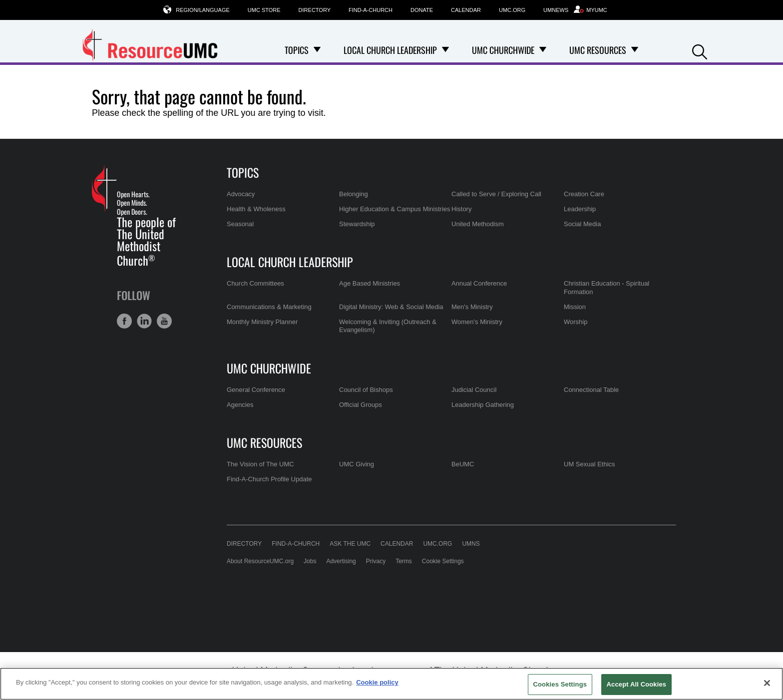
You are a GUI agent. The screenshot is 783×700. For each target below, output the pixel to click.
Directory (315, 10)
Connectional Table (591, 390)
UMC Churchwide (269, 368)
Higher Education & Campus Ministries (395, 209)
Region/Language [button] (203, 10)
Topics (243, 172)
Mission (575, 307)
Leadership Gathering (483, 405)
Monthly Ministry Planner (262, 322)
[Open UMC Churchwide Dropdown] (543, 50)
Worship (576, 322)
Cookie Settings (443, 561)
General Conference (256, 390)
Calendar (466, 10)
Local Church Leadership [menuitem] (390, 50)
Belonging (354, 194)
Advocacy (241, 194)
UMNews (556, 10)
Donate (422, 10)
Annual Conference (479, 283)
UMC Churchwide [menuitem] (503, 50)
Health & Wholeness (256, 209)
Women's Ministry (477, 322)
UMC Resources (264, 442)
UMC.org (512, 10)
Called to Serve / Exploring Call (496, 194)
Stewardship (357, 224)
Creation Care (584, 194)
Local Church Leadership (290, 262)
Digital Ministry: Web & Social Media (391, 307)
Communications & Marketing (269, 307)
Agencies (240, 405)
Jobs (310, 561)
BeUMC (463, 464)
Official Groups (361, 405)
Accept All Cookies (637, 684)
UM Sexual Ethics (589, 464)
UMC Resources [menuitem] (598, 50)
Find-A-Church (371, 10)
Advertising (341, 561)
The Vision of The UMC (260, 464)
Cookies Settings (560, 684)
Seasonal (240, 224)
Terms (404, 561)
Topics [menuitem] (297, 50)
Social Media (582, 224)
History (461, 209)
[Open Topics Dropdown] (317, 50)
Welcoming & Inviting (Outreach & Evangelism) (388, 326)
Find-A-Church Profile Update (269, 479)
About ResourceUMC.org (260, 561)
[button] (700, 51)
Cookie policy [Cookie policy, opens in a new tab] (377, 682)
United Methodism (478, 224)
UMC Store (264, 10)
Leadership (580, 209)
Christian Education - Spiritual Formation (606, 287)
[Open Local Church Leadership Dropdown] (445, 50)
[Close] (767, 683)
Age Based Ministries (370, 283)
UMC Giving (357, 464)
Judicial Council (474, 390)
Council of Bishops (366, 390)
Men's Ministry (472, 307)
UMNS (471, 544)
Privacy (376, 561)
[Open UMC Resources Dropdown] (635, 50)
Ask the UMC (350, 544)
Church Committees (255, 283)
